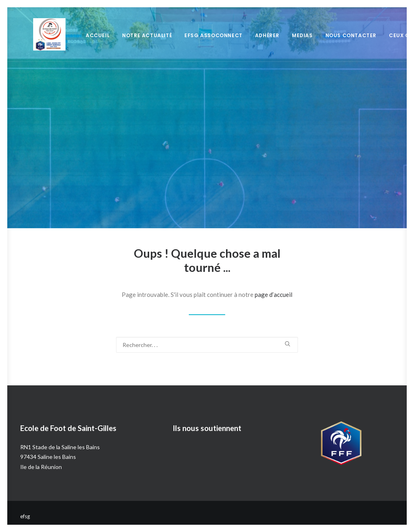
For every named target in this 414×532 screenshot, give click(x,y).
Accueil (85, 35)
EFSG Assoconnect (201, 35)
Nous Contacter (338, 35)
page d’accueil (274, 294)
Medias (289, 35)
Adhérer (254, 35)
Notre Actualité (134, 35)
